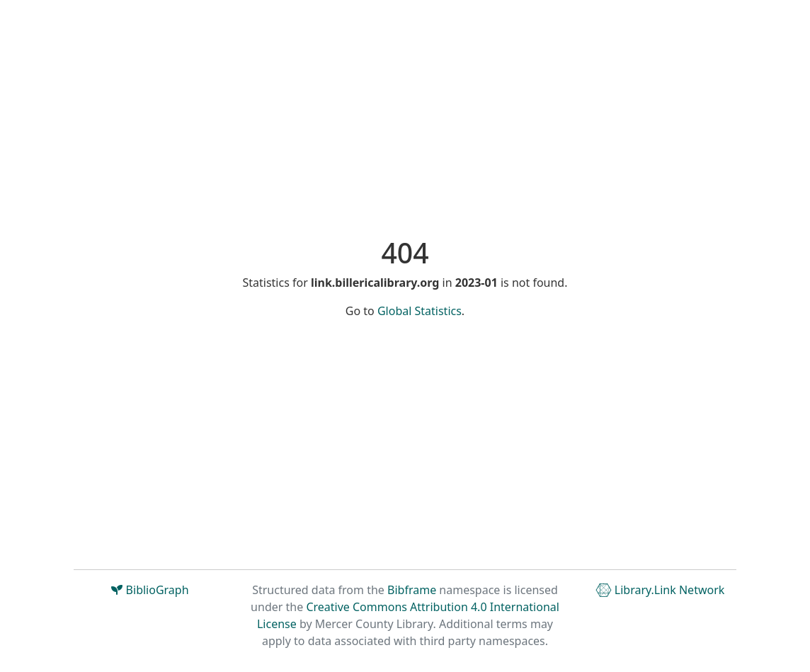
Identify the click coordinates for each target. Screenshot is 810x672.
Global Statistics (420, 311)
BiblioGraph (150, 590)
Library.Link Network (660, 590)
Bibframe (412, 590)
